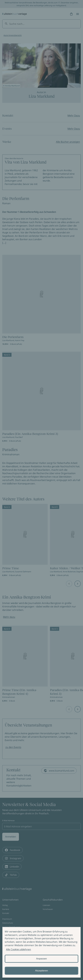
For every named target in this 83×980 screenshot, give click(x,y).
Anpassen (42, 959)
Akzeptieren (42, 971)
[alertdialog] (41, 952)
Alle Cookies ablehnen (19, 949)
